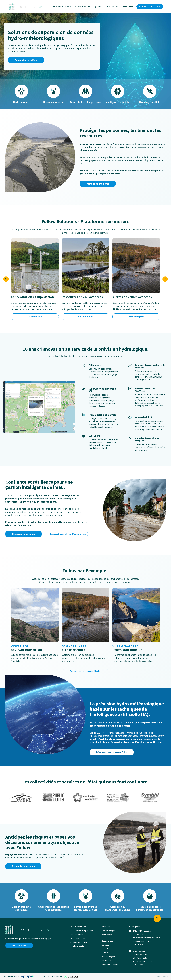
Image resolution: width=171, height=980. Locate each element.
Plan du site (106, 960)
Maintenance (107, 935)
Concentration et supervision (81, 931)
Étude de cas (107, 949)
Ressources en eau (77, 938)
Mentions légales (108, 957)
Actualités (106, 953)
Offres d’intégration (110, 931)
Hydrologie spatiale (77, 946)
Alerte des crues (76, 935)
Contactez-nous (19, 945)
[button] (6, 279)
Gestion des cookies (110, 964)
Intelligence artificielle (78, 942)
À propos (105, 945)
